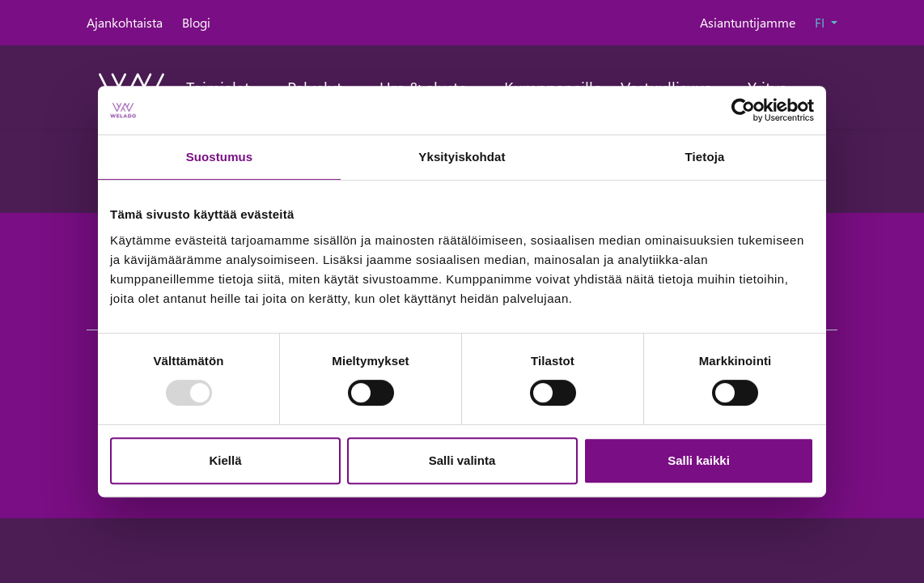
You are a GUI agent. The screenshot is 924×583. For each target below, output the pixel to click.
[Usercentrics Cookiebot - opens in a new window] (743, 110)
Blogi (196, 22)
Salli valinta (462, 460)
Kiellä (225, 460)
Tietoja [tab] (705, 157)
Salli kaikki (699, 460)
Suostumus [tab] (220, 157)
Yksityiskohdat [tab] (462, 157)
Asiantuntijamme (748, 22)
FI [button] (821, 22)
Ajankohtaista (125, 22)
